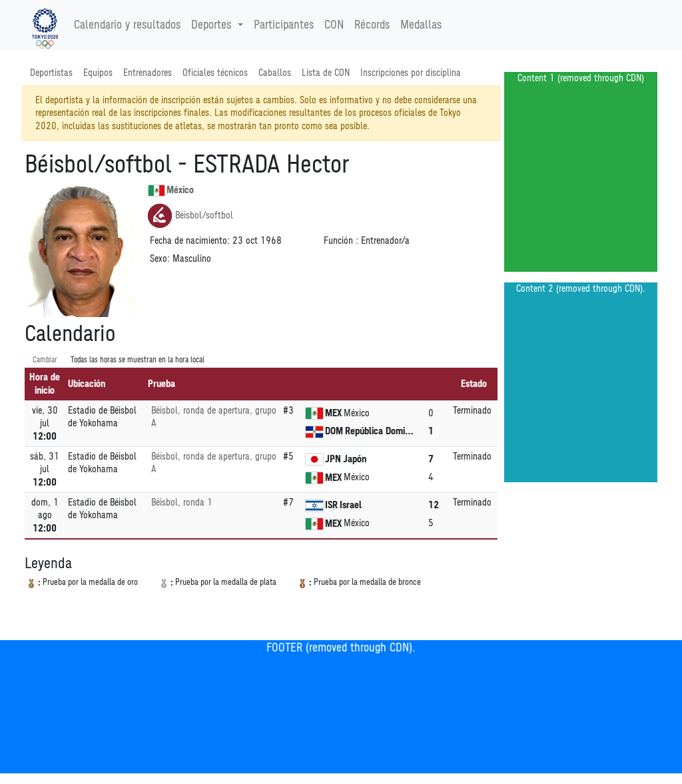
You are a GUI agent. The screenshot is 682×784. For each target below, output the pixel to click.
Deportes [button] (213, 25)
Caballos (275, 73)
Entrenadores (148, 73)
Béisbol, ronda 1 (182, 503)
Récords (372, 25)
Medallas (421, 25)
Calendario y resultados (127, 25)
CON (334, 25)
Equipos (98, 73)
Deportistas (51, 73)
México (171, 191)
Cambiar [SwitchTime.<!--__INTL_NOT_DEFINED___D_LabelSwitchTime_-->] (45, 360)
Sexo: (160, 259)
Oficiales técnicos (215, 73)
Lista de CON (326, 73)
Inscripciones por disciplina (411, 73)
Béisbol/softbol (190, 216)
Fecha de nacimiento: (190, 241)
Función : (341, 241)
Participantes (284, 25)
